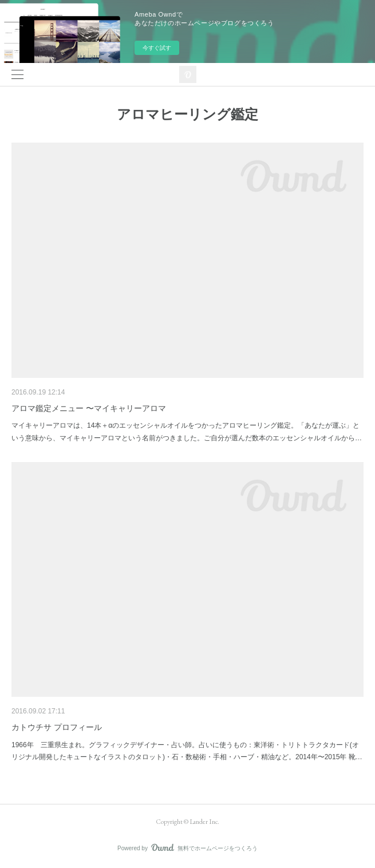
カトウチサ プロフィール (57, 727)
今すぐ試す (157, 48)
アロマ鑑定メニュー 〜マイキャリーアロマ (89, 408)
